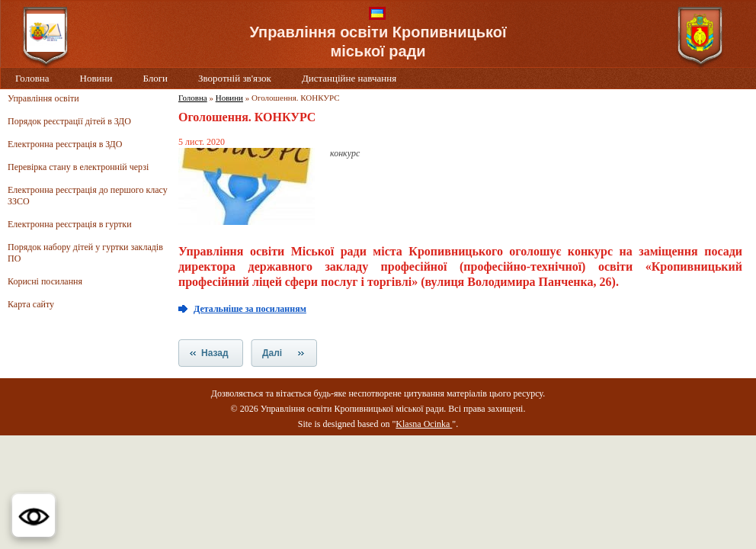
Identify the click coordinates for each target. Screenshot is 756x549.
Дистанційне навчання (349, 78)
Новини (96, 78)
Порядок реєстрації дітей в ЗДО (69, 121)
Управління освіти (43, 98)
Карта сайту (31, 304)
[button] (34, 515)
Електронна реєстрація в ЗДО (65, 144)
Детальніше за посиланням (250, 309)
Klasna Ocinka (424, 424)
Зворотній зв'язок (235, 78)
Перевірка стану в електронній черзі (78, 167)
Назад (215, 353)
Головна (32, 78)
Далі (272, 353)
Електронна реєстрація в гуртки (70, 224)
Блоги (155, 78)
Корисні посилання (45, 281)
